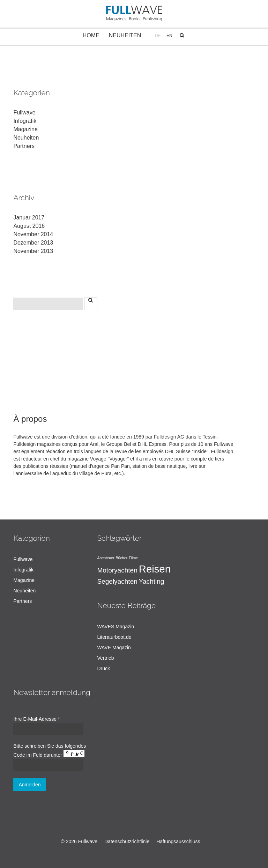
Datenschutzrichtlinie (127, 841)
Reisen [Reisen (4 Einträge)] (155, 569)
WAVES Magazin (116, 627)
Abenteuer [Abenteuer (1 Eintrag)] (106, 558)
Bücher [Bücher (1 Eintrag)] (121, 558)
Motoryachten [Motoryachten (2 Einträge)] (117, 570)
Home (91, 35)
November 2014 (33, 234)
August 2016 (29, 226)
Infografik (25, 121)
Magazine (25, 129)
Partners (24, 146)
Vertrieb (105, 658)
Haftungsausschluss (178, 841)
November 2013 (33, 251)
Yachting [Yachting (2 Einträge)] (152, 581)
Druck (103, 668)
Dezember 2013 (33, 243)
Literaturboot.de (114, 637)
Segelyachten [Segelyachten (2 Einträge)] (117, 581)
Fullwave (24, 113)
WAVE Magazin (114, 648)
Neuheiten (125, 35)
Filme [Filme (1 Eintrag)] (133, 558)
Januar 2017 (29, 218)
